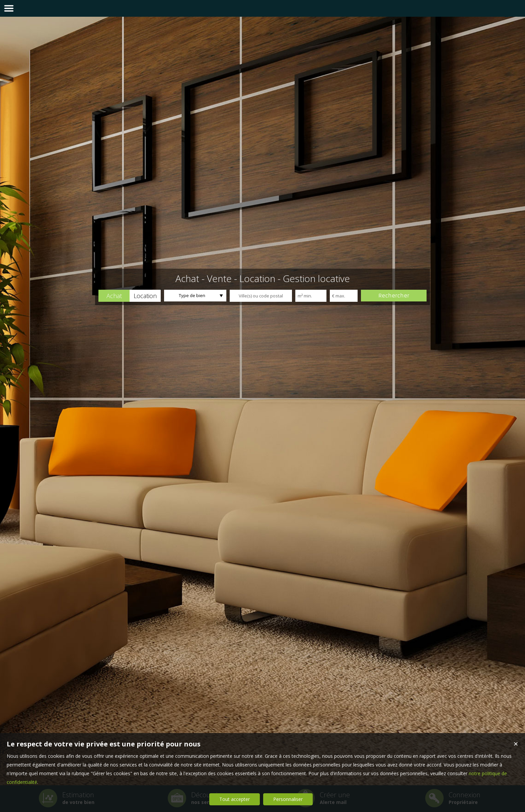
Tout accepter (235, 799)
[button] (114, 296)
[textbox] (261, 296)
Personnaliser (288, 799)
